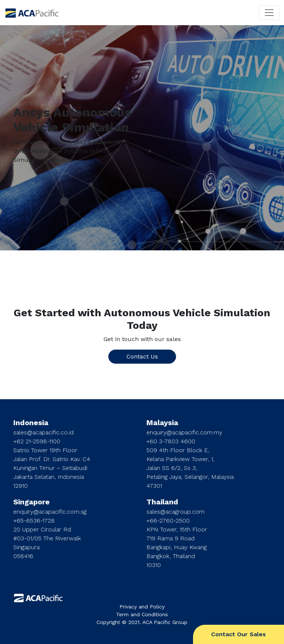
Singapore (31, 502)
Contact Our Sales (239, 634)
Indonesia (31, 423)
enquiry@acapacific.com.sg (50, 512)
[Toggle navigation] (269, 13)
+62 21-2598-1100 (37, 441)
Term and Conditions (142, 614)
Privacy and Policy (142, 607)
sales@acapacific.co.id (43, 432)
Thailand (162, 502)
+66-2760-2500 (168, 520)
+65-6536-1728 (34, 520)
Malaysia (162, 423)
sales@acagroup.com (175, 512)
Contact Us (142, 356)
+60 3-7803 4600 (171, 441)
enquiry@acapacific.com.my (184, 432)
